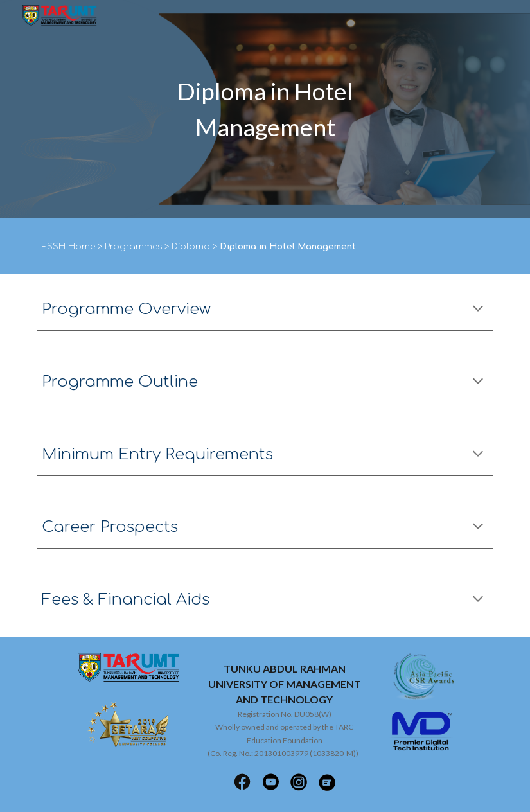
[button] (478, 310)
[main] (265, 109)
